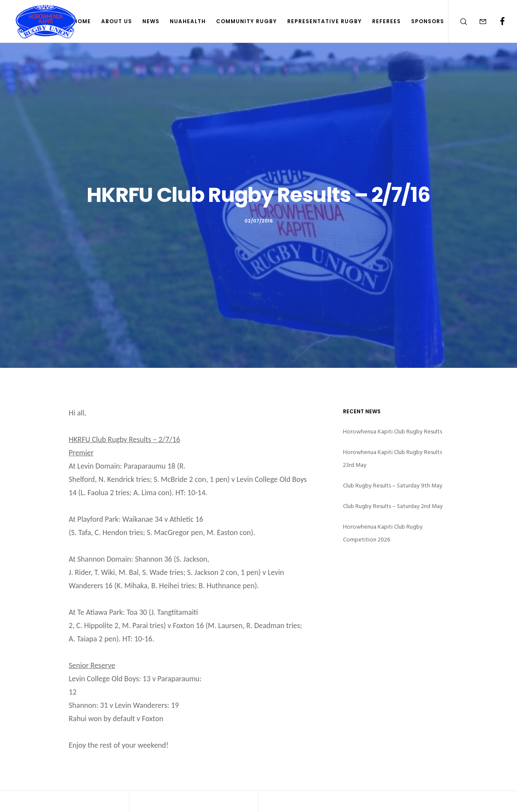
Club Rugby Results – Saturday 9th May (393, 486)
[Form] (477, 21)
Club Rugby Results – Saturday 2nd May (393, 506)
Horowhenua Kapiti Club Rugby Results (392, 432)
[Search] (458, 21)
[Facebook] (497, 21)
